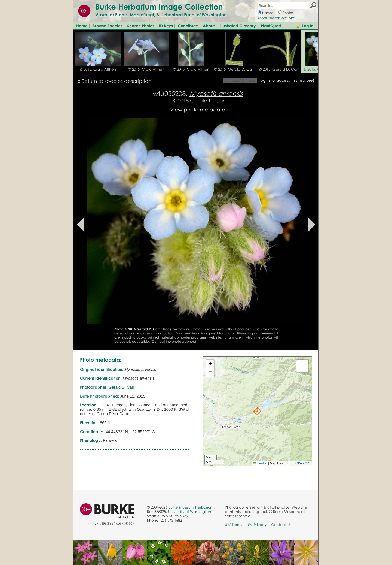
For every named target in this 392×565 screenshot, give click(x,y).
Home (82, 26)
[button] (257, 411)
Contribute (188, 26)
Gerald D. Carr (208, 100)
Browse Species (107, 26)
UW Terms (233, 525)
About (209, 26)
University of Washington (189, 512)
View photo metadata (198, 109)
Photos (288, 13)
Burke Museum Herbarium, (192, 507)
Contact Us (281, 525)
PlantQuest (271, 26)
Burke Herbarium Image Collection (159, 7)
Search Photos (141, 26)
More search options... (278, 18)
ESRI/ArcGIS (301, 463)
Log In (308, 26)
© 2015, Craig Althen (98, 69)
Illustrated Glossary (238, 26)
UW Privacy (257, 525)
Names (268, 13)
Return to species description (116, 81)
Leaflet (260, 463)
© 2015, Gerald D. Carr (234, 69)
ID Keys (166, 26)
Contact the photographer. (173, 341)
